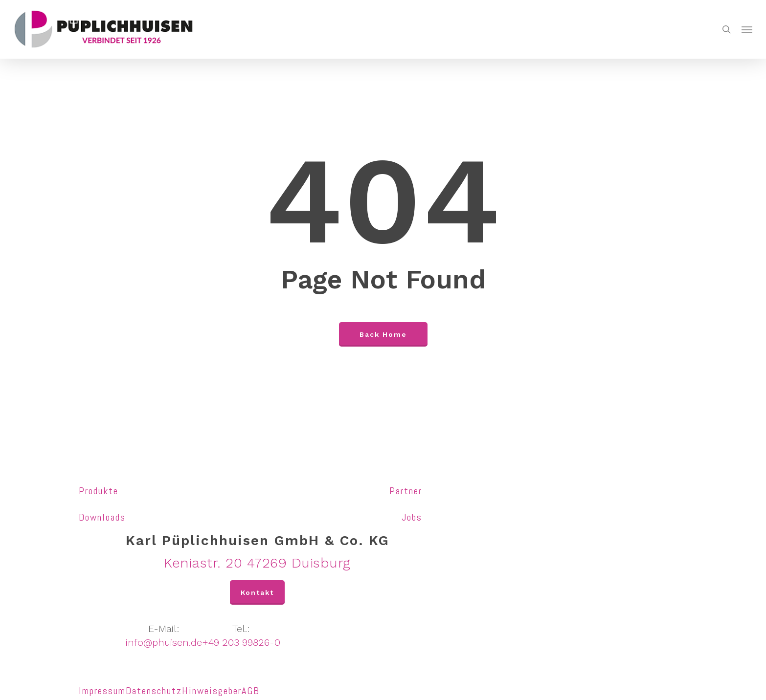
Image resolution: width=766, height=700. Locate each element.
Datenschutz (154, 691)
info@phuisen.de (164, 642)
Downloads (102, 517)
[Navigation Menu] (747, 29)
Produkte (99, 491)
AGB (251, 691)
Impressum (102, 691)
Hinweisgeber (212, 691)
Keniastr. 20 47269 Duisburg (257, 563)
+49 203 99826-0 (241, 642)
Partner (406, 491)
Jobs (412, 517)
